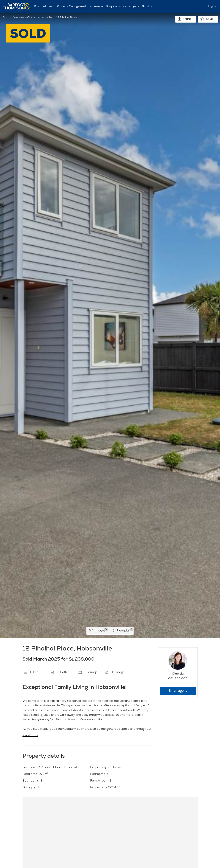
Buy (37, 7)
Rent (51, 7)
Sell (44, 7)
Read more (30, 736)
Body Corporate (116, 7)
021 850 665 (178, 679)
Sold (5, 18)
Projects (134, 7)
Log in (212, 6)
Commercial (96, 7)
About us (147, 7)
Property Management (71, 7)
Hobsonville (45, 18)
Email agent (178, 691)
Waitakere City (23, 18)
